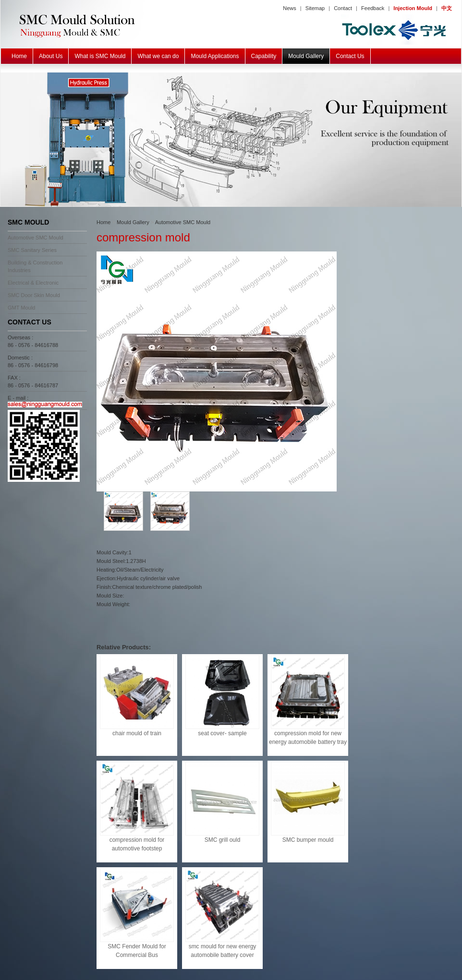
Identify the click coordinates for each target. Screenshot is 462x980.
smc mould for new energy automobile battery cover (223, 951)
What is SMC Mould (100, 56)
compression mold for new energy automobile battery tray (308, 738)
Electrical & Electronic (33, 283)
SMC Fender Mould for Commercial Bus (137, 951)
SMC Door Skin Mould (34, 295)
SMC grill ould (223, 840)
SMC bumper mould (308, 840)
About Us (51, 56)
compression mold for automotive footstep (137, 844)
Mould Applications (215, 56)
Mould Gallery (306, 56)
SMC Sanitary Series (32, 250)
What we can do (158, 56)
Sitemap (315, 8)
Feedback (373, 8)
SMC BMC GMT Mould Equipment (231, 140)
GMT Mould (21, 308)
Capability (264, 56)
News (290, 8)
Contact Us (350, 56)
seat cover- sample (222, 733)
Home (19, 56)
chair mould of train (137, 733)
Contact (343, 8)
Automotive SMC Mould (36, 238)
